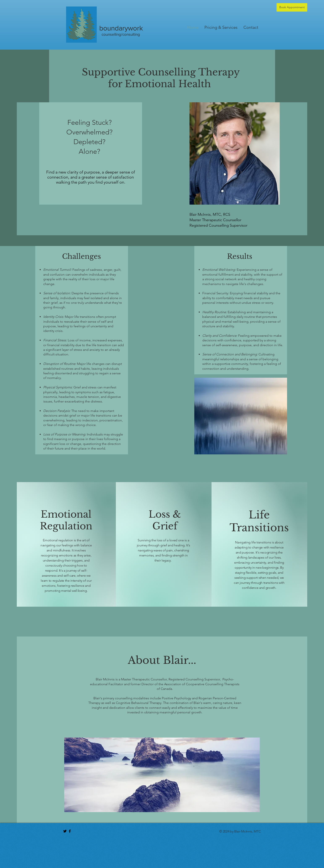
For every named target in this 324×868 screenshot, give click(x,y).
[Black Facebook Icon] (70, 831)
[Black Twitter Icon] (65, 831)
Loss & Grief (165, 520)
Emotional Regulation (66, 520)
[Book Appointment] (292, 7)
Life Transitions (259, 521)
